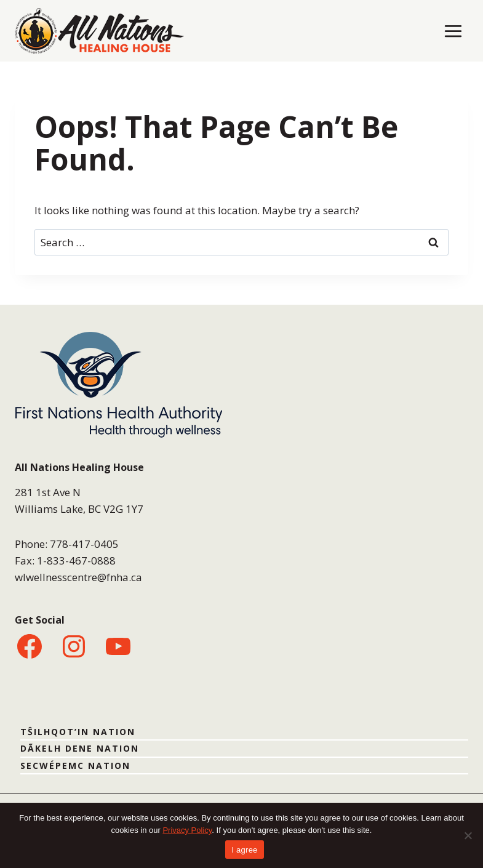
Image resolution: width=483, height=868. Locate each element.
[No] (468, 835)
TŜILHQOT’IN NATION (78, 732)
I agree (244, 850)
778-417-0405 (84, 544)
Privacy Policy (187, 830)
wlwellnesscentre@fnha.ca (78, 577)
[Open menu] (453, 31)
